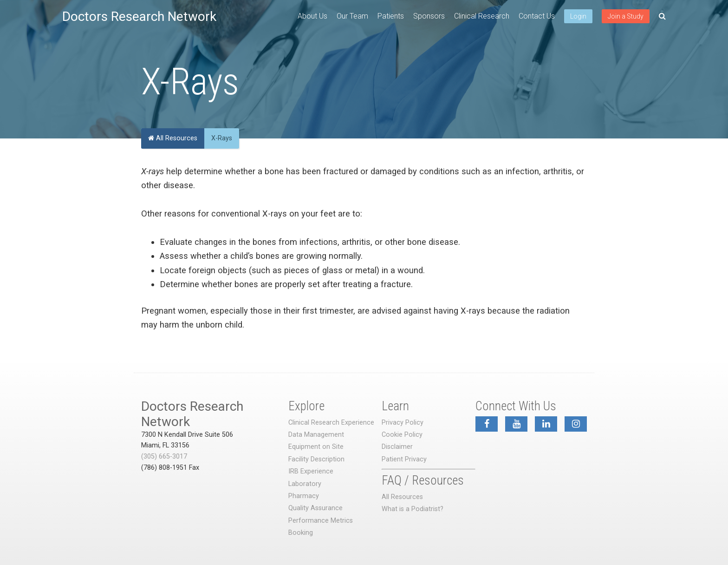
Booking (301, 533)
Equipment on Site (316, 447)
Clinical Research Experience (331, 423)
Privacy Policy (403, 423)
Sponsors (429, 16)
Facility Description (316, 459)
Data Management (316, 435)
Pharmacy (304, 496)
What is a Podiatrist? (413, 509)
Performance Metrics (321, 521)
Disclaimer (397, 447)
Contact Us (537, 16)
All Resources (173, 138)
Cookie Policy (402, 435)
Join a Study (626, 16)
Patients (391, 16)
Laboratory (305, 484)
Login (578, 16)
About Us (312, 16)
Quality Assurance (315, 508)
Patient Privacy (404, 459)
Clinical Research (482, 16)
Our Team (352, 16)
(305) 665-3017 (164, 457)
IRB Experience (311, 471)
